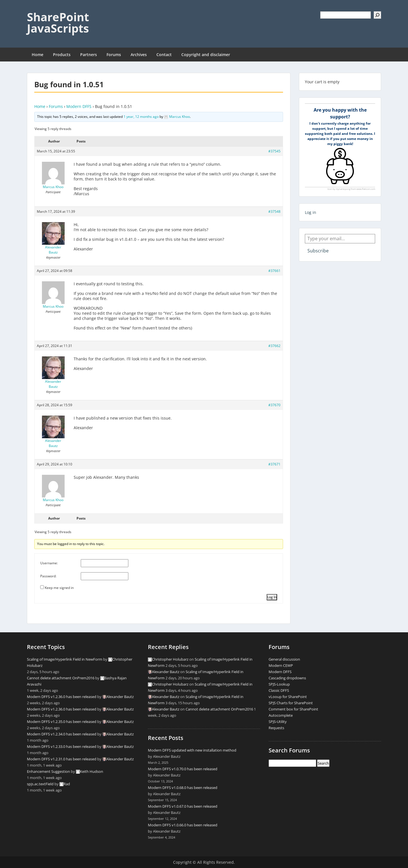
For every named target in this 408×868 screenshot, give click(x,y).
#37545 (274, 151)
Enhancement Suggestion (48, 771)
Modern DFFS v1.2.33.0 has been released (62, 746)
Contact (164, 55)
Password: (48, 576)
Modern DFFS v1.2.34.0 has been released (62, 734)
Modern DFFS (79, 106)
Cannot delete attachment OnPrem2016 (61, 678)
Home (38, 55)
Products (62, 55)
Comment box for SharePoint (293, 709)
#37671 (274, 464)
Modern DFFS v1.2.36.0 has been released (62, 697)
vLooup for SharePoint (288, 697)
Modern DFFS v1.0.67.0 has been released (183, 806)
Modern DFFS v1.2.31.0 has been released (62, 759)
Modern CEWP (281, 665)
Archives (139, 55)
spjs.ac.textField (40, 784)
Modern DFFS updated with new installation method (192, 750)
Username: (49, 563)
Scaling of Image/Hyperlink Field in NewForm (65, 659)
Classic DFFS (279, 690)
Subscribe (318, 251)
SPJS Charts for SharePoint (291, 703)
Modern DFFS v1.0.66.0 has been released (183, 825)
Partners (89, 55)
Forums (114, 55)
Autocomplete (281, 715)
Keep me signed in (59, 588)
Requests (276, 728)
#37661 (274, 271)
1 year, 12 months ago (141, 117)
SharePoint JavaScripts (58, 23)
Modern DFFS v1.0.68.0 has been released (183, 788)
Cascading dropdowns (287, 678)
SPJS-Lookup (279, 684)
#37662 (274, 346)
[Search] (377, 15)
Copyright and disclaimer (206, 55)
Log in (311, 212)
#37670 (274, 405)
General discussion (284, 659)
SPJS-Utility (278, 722)
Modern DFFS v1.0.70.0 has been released (183, 769)
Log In (272, 597)
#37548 (274, 211)
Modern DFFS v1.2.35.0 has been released (62, 722)
